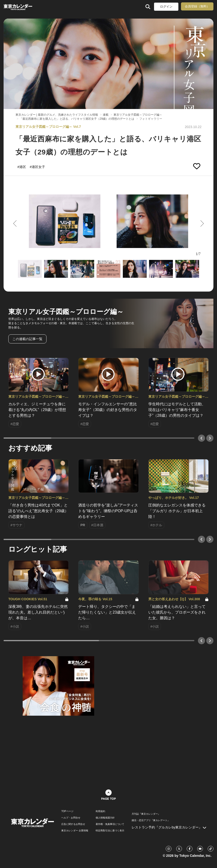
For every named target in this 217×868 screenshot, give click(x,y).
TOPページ (67, 811)
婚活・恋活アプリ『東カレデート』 (151, 820)
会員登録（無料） (197, 6)
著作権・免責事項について (110, 824)
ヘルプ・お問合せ (71, 818)
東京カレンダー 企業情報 (75, 831)
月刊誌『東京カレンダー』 (146, 814)
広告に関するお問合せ (73, 824)
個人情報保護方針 (105, 818)
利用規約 (100, 811)
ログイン (166, 7)
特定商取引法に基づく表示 (110, 831)
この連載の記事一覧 (27, 339)
